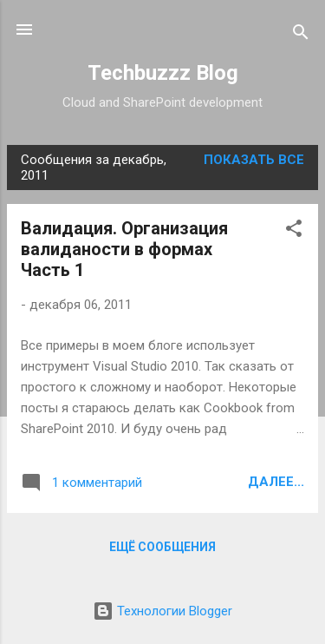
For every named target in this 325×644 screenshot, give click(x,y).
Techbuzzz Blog (163, 73)
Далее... (276, 482)
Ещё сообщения (162, 547)
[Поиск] (301, 35)
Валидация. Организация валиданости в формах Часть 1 (124, 249)
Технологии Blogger (162, 611)
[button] (294, 231)
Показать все (254, 160)
